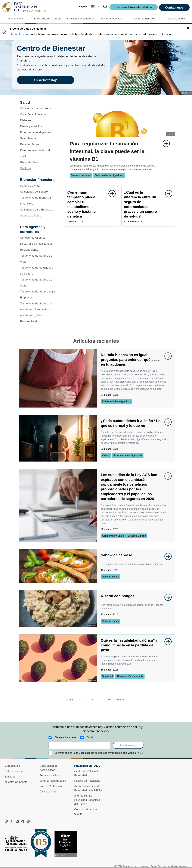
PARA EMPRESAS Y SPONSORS (48, 19)
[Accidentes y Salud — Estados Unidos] (38, 319)
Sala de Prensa (14, 771)
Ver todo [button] (25, 168)
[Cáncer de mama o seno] (38, 108)
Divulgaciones (48, 792)
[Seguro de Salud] (38, 216)
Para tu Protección (51, 786)
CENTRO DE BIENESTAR (144, 19)
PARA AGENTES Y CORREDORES (80, 19)
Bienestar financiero (65, 737)
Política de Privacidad (87, 781)
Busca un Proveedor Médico (134, 7)
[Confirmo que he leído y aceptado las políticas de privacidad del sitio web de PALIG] (50, 753)
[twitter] (12, 821)
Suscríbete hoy (128, 745)
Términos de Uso (50, 775)
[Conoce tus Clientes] (38, 238)
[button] (96, 7)
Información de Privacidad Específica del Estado (87, 800)
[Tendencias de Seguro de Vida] (38, 259)
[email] (79, 745)
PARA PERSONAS (16, 19)
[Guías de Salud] (38, 162)
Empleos (10, 777)
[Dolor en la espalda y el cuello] (38, 153)
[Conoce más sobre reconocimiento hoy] (67, 844)
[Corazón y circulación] (38, 114)
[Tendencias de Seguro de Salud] (38, 283)
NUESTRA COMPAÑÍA (176, 19)
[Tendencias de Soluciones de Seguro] (38, 271)
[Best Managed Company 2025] (17, 844)
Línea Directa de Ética (53, 781)
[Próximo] (122, 700)
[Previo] (69, 700)
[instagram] (7, 821)
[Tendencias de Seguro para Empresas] (38, 295)
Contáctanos (174, 7)
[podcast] (28, 821)
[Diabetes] (38, 120)
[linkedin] (17, 821)
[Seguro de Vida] (38, 186)
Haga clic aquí (19, 34)
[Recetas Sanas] (38, 144)
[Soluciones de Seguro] (38, 192)
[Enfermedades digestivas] (38, 132)
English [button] (83, 7)
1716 (108, 700)
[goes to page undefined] (165, 143)
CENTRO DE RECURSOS (112, 19)
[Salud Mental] (38, 138)
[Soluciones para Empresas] (38, 210)
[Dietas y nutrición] (38, 126)
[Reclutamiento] (38, 250)
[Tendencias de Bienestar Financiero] (38, 201)
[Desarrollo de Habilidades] (38, 244)
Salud (89, 737)
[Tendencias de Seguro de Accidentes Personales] (38, 307)
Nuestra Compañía (16, 782)
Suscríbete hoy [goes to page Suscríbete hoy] (46, 80)
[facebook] (23, 821)
